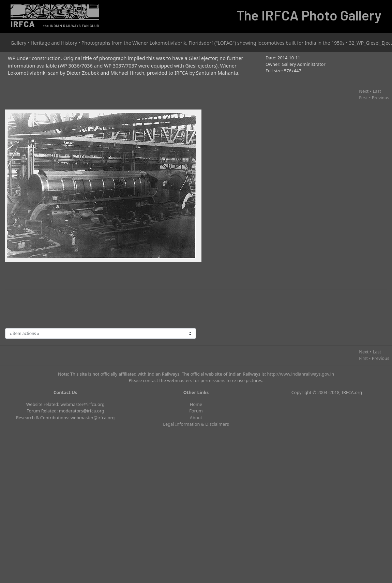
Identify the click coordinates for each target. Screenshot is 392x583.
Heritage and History (54, 43)
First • (365, 98)
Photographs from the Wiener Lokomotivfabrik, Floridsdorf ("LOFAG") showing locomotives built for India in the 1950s (213, 43)
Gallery (18, 43)
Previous (381, 98)
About (196, 418)
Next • (365, 91)
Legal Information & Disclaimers (196, 424)
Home (196, 404)
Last (377, 91)
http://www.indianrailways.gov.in (300, 374)
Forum (196, 411)
